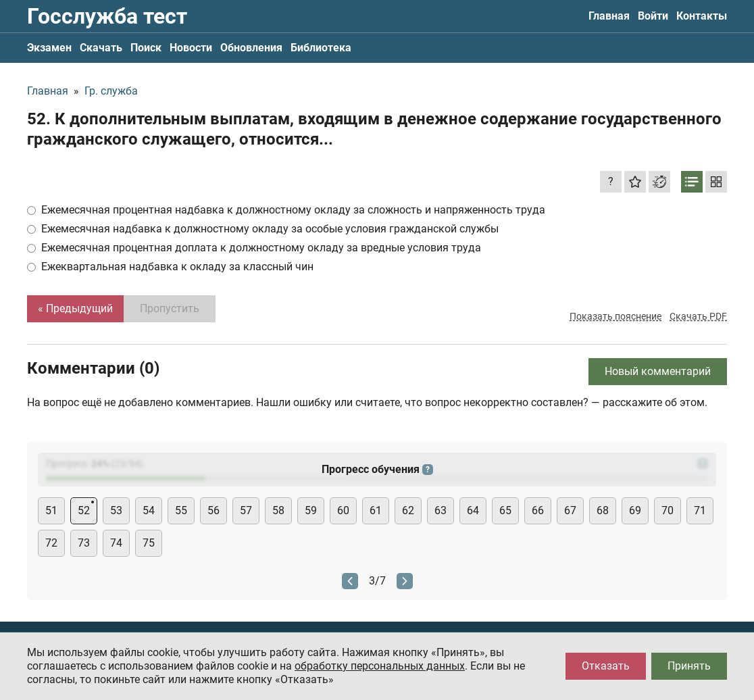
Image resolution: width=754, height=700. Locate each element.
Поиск (146, 48)
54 (149, 510)
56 (213, 510)
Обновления (251, 48)
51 (51, 510)
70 (668, 510)
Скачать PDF (698, 316)
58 (278, 510)
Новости (191, 48)
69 (635, 510)
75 (149, 543)
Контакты (702, 16)
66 (538, 510)
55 (181, 510)
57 (246, 510)
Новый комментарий (658, 371)
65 (505, 510)
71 (700, 510)
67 (570, 510)
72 (51, 543)
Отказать (606, 666)
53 (116, 510)
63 (441, 510)
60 (343, 510)
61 (376, 510)
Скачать (101, 48)
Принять (689, 666)
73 (84, 543)
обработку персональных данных (380, 666)
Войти (653, 16)
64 (473, 510)
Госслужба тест (107, 16)
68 (603, 510)
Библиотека (321, 48)
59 (311, 510)
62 (408, 510)
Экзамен (49, 48)
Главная (609, 16)
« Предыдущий (75, 308)
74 (116, 543)
